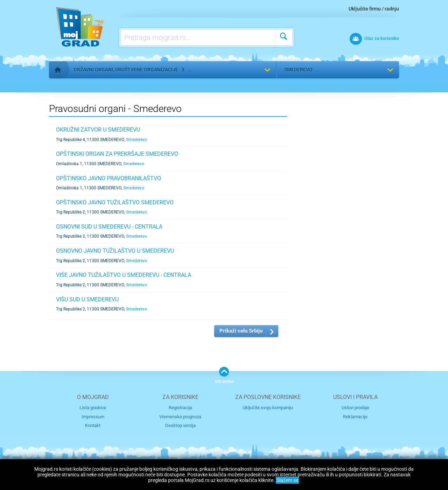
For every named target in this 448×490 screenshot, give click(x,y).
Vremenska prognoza (180, 417)
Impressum (93, 417)
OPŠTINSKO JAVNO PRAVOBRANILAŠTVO (108, 178)
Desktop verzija (180, 425)
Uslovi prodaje (355, 408)
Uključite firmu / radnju (374, 9)
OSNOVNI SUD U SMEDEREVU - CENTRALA (109, 227)
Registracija (180, 408)
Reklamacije (355, 417)
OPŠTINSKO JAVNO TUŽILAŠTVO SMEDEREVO (115, 202)
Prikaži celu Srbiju (241, 331)
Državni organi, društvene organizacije (126, 70)
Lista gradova (93, 408)
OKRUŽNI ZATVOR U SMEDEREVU (98, 130)
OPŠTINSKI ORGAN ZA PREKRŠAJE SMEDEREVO (117, 154)
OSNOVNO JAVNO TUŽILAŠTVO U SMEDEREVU (115, 251)
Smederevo (298, 70)
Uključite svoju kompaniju (268, 408)
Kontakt (93, 425)
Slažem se (287, 480)
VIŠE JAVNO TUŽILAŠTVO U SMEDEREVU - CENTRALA (124, 275)
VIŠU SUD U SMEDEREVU (87, 299)
